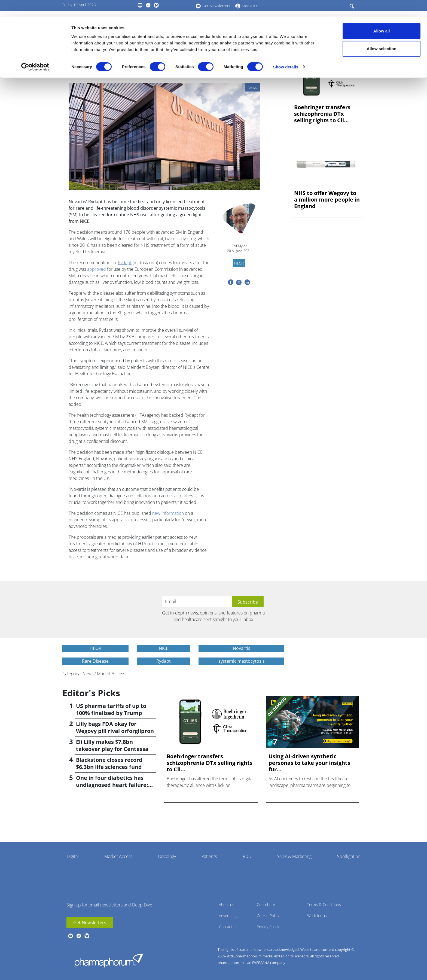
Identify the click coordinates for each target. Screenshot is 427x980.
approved (97, 269)
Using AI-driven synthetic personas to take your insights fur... (309, 763)
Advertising (228, 916)
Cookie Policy (268, 916)
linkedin (79, 936)
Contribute (266, 904)
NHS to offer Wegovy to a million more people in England (327, 200)
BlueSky (87, 936)
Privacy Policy (268, 927)
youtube (71, 936)
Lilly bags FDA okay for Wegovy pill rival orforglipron (115, 727)
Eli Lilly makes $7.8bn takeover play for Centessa (112, 745)
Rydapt (125, 263)
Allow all (382, 14)
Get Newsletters (90, 923)
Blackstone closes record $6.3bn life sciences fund (109, 763)
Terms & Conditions (324, 904)
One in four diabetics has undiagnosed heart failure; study (112, 785)
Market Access (118, 856)
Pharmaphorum (109, 960)
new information (168, 513)
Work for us (317, 916)
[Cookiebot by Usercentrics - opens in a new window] (35, 51)
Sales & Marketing (294, 856)
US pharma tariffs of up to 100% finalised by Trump (111, 709)
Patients (209, 856)
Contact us (228, 927)
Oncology (167, 856)
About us (227, 904)
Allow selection (381, 32)
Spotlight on (349, 856)
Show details (286, 51)
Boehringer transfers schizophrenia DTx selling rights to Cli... (322, 114)
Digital (73, 856)
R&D (247, 856)
